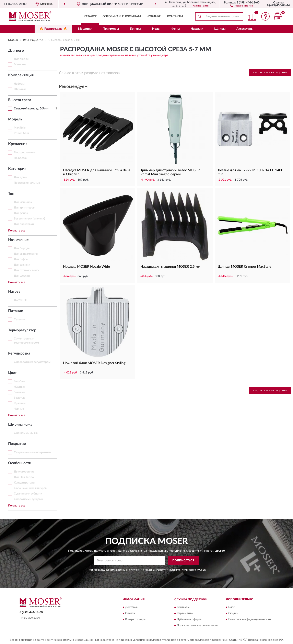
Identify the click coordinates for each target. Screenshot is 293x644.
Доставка (131, 607)
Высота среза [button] (20, 100)
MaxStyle (20, 128)
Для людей (21, 59)
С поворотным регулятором (32, 362)
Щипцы (220, 29)
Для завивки (22, 265)
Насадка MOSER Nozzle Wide (86, 267)
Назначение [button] (18, 240)
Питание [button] (16, 311)
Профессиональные (27, 183)
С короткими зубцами (28, 499)
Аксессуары (245, 29)
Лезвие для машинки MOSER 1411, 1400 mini (250, 172)
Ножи (156, 29)
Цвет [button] (12, 373)
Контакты (175, 16)
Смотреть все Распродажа (270, 73)
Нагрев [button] (14, 292)
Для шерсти (22, 276)
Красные (20, 403)
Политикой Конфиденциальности (147, 570)
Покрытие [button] (17, 444)
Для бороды (22, 248)
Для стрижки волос (27, 270)
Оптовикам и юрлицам (122, 16)
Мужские (20, 64)
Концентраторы (24, 483)
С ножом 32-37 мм (26, 433)
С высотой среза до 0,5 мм (31, 109)
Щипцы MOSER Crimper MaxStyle (244, 267)
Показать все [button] (17, 231)
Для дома (20, 177)
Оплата (130, 613)
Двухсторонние (24, 472)
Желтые (19, 387)
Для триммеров (24, 208)
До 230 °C (20, 300)
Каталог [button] (90, 16)
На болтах (21, 158)
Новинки (154, 16)
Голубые (19, 381)
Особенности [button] (20, 463)
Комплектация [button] (21, 75)
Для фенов (21, 213)
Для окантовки (24, 224)
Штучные (20, 89)
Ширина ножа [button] (20, 425)
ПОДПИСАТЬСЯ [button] (183, 561)
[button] (242, 5)
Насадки (197, 29)
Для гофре (21, 259)
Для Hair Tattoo (24, 477)
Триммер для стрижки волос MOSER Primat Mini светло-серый (170, 172)
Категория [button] (17, 169)
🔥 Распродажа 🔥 (53, 29)
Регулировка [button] (19, 354)
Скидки (233, 613)
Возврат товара (135, 619)
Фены (176, 29)
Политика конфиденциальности (250, 619)
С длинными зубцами (28, 494)
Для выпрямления (26, 254)
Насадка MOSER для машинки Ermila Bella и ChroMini (97, 172)
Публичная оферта (189, 619)
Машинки (85, 29)
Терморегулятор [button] (22, 330)
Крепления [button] (18, 144)
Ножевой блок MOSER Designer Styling (94, 363)
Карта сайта (185, 613)
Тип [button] (11, 194)
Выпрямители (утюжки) (29, 219)
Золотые (20, 398)
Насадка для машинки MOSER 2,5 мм (170, 267)
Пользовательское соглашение (197, 625)
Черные (19, 409)
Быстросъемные (25, 153)
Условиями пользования (183, 570)
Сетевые (19, 320)
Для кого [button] (16, 51)
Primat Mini (21, 133)
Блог (231, 607)
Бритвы (135, 29)
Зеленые (19, 392)
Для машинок (23, 202)
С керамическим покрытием (33, 452)
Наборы (19, 84)
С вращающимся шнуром (31, 488)
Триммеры (111, 29)
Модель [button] (15, 119)
